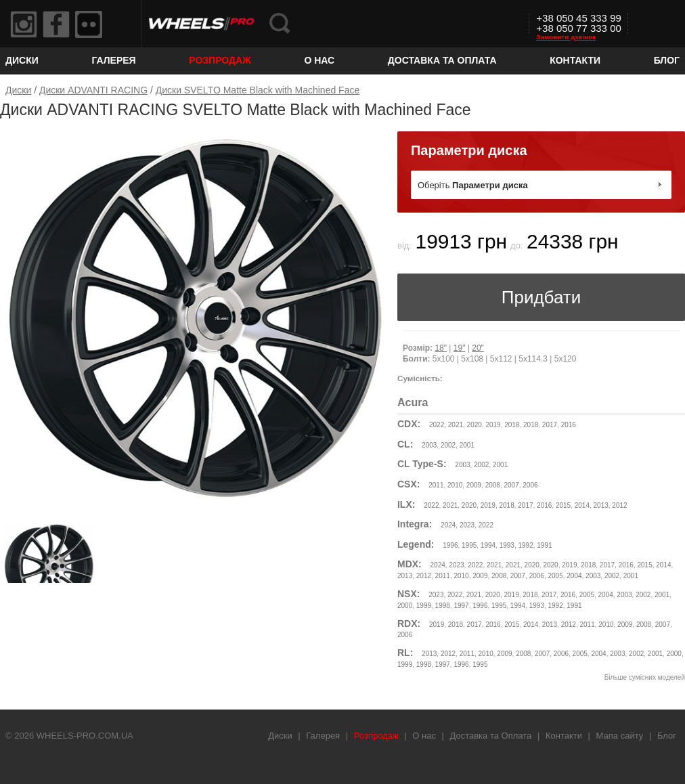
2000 (405, 606)
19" (460, 348)
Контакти (575, 60)
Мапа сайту (620, 736)
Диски (22, 60)
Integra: (415, 524)
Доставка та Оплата (442, 60)
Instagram (24, 24)
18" (441, 348)
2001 (467, 445)
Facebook (56, 24)
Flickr (89, 24)
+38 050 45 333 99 (579, 18)
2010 (455, 485)
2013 (601, 505)
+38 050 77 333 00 (579, 28)
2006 (530, 485)
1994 (488, 545)
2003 (429, 445)
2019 (493, 425)
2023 (467, 525)
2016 (569, 425)
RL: (405, 653)
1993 (507, 545)
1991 (544, 545)
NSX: (408, 594)
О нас (319, 60)
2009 (474, 485)
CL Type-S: (422, 464)
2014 (582, 505)
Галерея (113, 60)
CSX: (408, 484)
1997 (461, 606)
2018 (512, 425)
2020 (474, 425)
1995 (469, 545)
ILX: (406, 504)
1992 (525, 545)
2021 (456, 425)
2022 (437, 425)
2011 (436, 485)
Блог (667, 60)
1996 (450, 545)
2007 (511, 485)
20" (478, 348)
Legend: (416, 544)
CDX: (409, 424)
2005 (555, 576)
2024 (448, 525)
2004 (574, 576)
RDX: (409, 624)
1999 (424, 606)
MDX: (410, 564)
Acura (413, 402)
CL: (405, 444)
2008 (493, 485)
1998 (443, 606)
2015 (563, 505)
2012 (619, 505)
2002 (448, 445)
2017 (550, 425)
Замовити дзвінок (566, 37)
